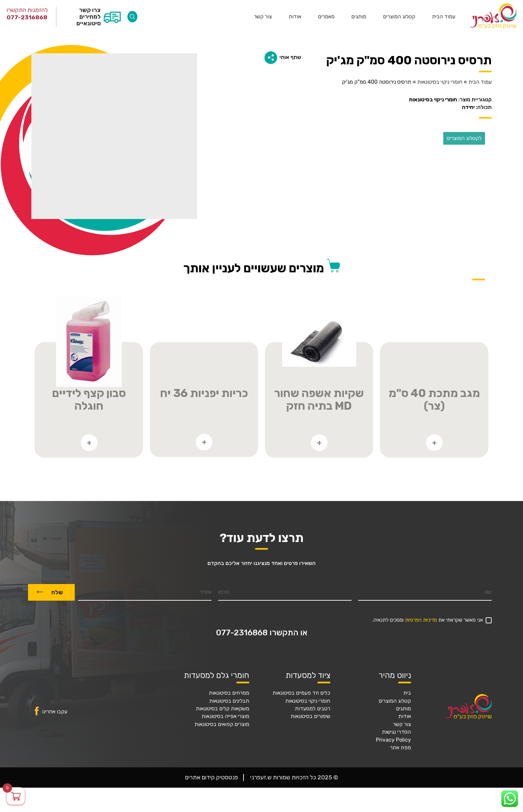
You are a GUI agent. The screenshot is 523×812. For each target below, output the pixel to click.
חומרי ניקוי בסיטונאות (440, 82)
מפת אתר (400, 748)
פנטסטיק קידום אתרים (212, 777)
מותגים (359, 17)
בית (407, 693)
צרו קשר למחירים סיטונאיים (89, 17)
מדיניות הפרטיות (421, 620)
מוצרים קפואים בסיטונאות (222, 724)
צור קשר (263, 17)
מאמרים (326, 17)
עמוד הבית (444, 17)
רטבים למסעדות (313, 709)
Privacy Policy (393, 740)
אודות (295, 17)
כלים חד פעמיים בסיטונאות (301, 693)
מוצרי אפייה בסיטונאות (225, 716)
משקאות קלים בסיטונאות (222, 709)
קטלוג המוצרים (399, 17)
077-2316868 (27, 17)
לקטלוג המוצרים (464, 138)
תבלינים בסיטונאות (229, 701)
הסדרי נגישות (396, 732)
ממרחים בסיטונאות (229, 693)
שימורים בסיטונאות (310, 716)
